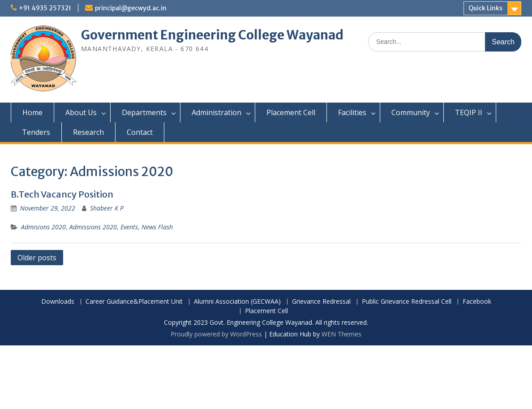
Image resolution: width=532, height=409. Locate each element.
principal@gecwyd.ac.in (131, 8)
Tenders (36, 132)
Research (88, 132)
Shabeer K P (107, 208)
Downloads (58, 302)
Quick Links (485, 8)
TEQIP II (469, 112)
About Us (81, 112)
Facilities (352, 112)
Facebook (477, 302)
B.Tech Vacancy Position (62, 194)
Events (129, 227)
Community (411, 112)
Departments (144, 112)
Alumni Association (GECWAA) (237, 302)
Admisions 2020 (43, 227)
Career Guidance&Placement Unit (134, 302)
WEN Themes (341, 334)
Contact (140, 132)
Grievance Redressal (321, 302)
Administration (217, 112)
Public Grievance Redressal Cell (407, 302)
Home (32, 112)
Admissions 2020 (93, 227)
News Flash (157, 227)
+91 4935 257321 (45, 8)
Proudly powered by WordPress (216, 334)
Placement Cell (291, 112)
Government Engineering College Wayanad (212, 35)
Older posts (37, 258)
